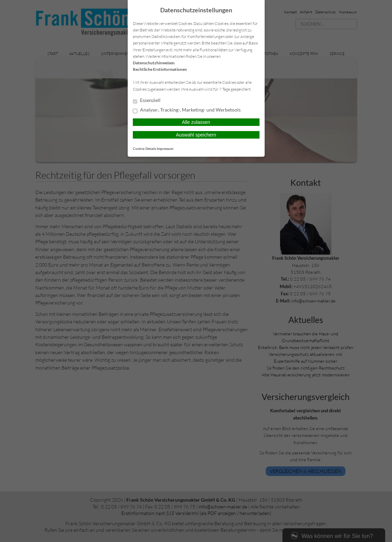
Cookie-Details (144, 149)
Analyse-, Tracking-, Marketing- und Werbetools (187, 110)
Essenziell (147, 101)
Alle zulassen (196, 122)
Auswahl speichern (196, 135)
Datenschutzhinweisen (154, 63)
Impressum (165, 149)
